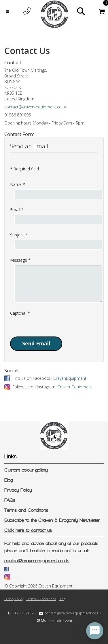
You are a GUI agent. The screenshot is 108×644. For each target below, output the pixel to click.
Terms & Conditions (41, 599)
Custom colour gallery (26, 470)
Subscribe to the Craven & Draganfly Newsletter (52, 520)
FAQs (10, 500)
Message (20, 260)
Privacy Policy (18, 490)
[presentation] (54, 329)
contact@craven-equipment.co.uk (36, 107)
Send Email (36, 343)
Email (17, 210)
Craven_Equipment (75, 387)
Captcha (20, 313)
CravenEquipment (70, 378)
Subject (19, 235)
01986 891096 (24, 613)
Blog (9, 480)
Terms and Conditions (26, 510)
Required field (24, 169)
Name (18, 184)
